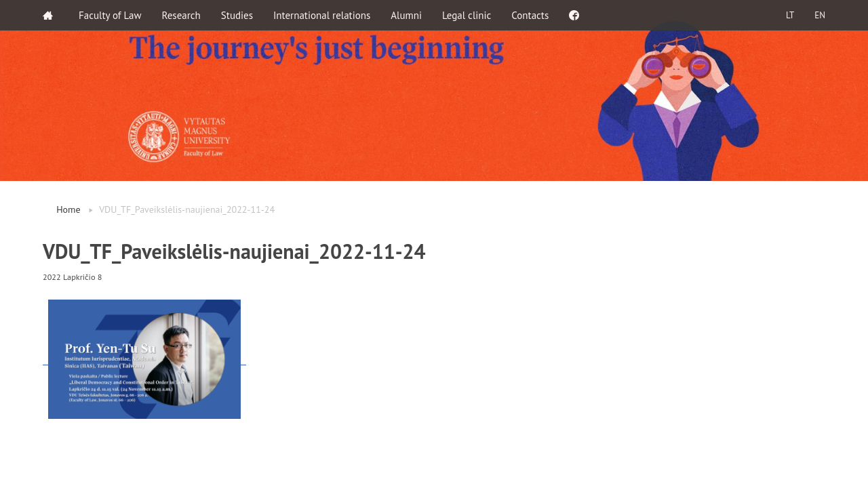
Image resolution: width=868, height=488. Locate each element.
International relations (322, 15)
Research (181, 15)
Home (68, 209)
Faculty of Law (110, 15)
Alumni (406, 15)
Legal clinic (467, 15)
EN (820, 15)
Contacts (530, 15)
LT (790, 15)
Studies (237, 15)
